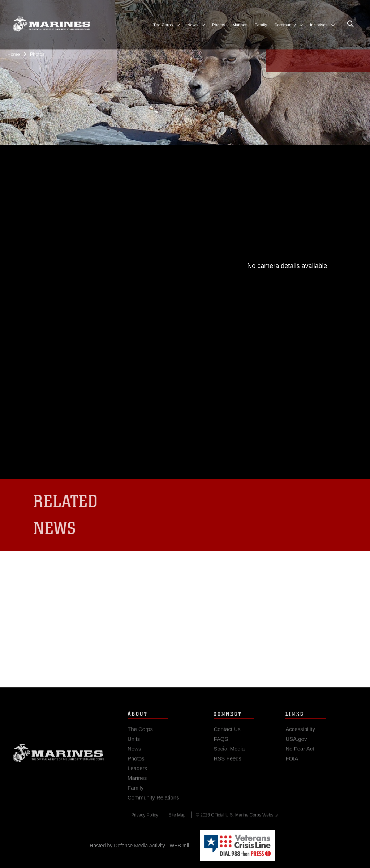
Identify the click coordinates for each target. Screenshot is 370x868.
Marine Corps (59, 757)
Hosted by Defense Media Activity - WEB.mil (139, 846)
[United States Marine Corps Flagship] (51, 21)
